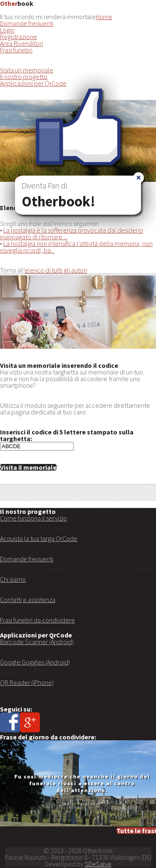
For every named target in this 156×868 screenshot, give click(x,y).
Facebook (10, 722)
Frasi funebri (16, 50)
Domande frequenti (27, 23)
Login (7, 30)
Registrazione (19, 37)
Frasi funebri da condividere (37, 620)
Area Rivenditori (21, 43)
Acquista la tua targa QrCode (39, 538)
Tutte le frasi (136, 831)
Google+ (30, 722)
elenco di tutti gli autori (56, 270)
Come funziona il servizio (33, 518)
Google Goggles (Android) (35, 662)
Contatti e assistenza (28, 600)
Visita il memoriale (28, 467)
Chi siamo (13, 579)
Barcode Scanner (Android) (37, 642)
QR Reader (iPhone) (27, 682)
